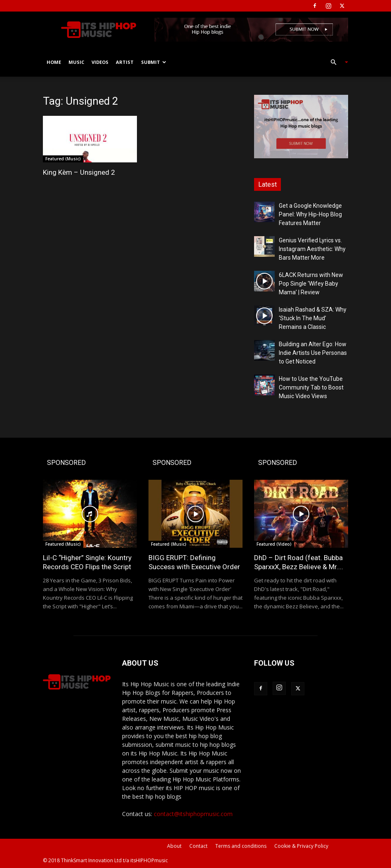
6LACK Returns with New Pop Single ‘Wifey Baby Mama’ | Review (311, 284)
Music (76, 62)
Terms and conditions (241, 846)
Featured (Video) (274, 544)
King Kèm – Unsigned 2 (79, 172)
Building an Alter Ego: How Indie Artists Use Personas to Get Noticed (313, 353)
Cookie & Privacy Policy (301, 846)
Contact (198, 846)
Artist (125, 62)
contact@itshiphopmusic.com (193, 814)
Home (54, 62)
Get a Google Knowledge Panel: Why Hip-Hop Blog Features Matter (310, 214)
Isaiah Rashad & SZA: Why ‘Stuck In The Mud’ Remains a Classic (313, 318)
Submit (154, 62)
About (174, 846)
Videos (100, 62)
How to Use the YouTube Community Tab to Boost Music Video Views (311, 387)
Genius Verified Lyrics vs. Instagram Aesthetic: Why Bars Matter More (312, 249)
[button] (336, 62)
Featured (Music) (63, 159)
